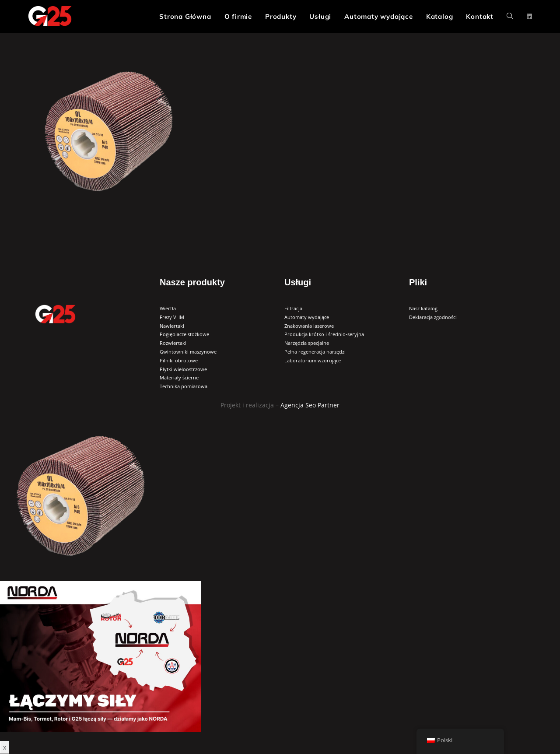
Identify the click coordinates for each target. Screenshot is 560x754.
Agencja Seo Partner (310, 405)
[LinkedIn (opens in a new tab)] (529, 17)
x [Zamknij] (5, 747)
